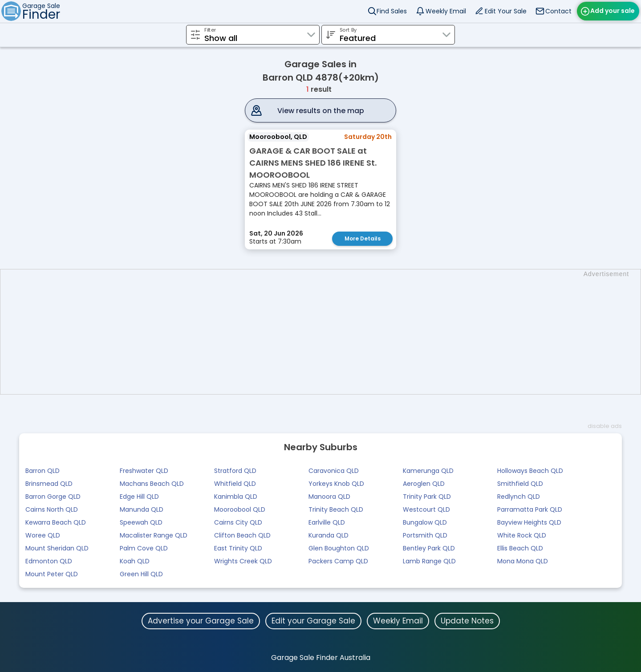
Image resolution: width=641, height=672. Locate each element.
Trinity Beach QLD (336, 509)
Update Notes (467, 620)
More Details (363, 238)
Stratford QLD (235, 470)
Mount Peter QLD (52, 574)
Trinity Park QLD (427, 496)
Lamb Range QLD (429, 561)
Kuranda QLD (329, 535)
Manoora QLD (329, 496)
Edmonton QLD (49, 561)
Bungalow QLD (425, 522)
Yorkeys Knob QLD (336, 483)
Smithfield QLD (520, 483)
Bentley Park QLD (429, 548)
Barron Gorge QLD (53, 496)
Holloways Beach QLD (530, 470)
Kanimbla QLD (236, 496)
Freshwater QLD (144, 470)
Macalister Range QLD (154, 535)
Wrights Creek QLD (243, 561)
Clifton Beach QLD (242, 535)
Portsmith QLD (425, 535)
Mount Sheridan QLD (57, 548)
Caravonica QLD (334, 470)
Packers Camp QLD (338, 561)
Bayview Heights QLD (529, 522)
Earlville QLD (327, 522)
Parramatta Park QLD (530, 509)
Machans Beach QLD (152, 483)
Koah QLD (135, 561)
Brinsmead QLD (49, 483)
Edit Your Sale (506, 11)
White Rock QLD (522, 535)
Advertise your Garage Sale (201, 620)
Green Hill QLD (141, 574)
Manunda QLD (142, 509)
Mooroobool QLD (240, 509)
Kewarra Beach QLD (56, 522)
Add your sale (613, 11)
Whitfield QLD (235, 483)
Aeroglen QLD (424, 483)
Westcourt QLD (426, 509)
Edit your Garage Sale (313, 620)
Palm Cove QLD (144, 548)
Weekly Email (446, 11)
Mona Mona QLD (523, 561)
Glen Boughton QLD (339, 548)
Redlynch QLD (519, 496)
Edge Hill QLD (139, 496)
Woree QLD (43, 535)
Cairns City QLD (238, 522)
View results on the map (321, 111)
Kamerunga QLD (428, 470)
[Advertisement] (325, 331)
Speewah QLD (141, 522)
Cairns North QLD (52, 509)
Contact (558, 11)
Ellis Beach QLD (520, 548)
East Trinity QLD (238, 548)
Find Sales (392, 11)
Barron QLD (43, 470)
